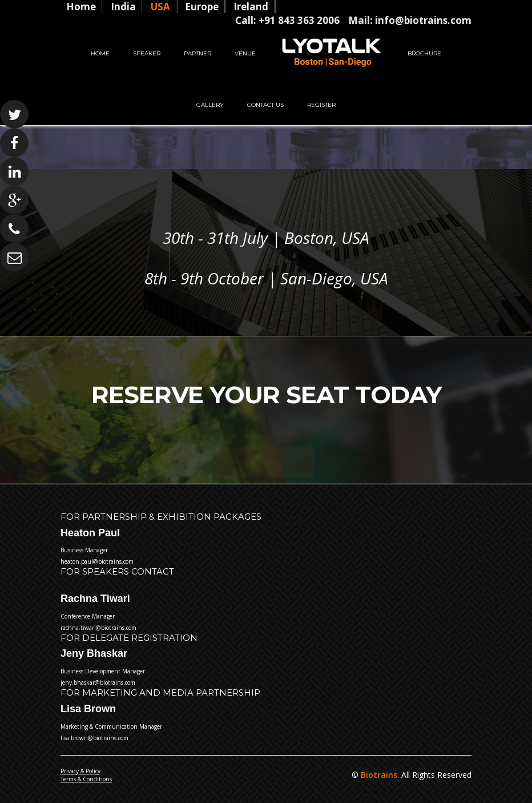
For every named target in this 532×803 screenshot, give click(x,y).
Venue (245, 53)
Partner (198, 53)
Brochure (424, 53)
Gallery (210, 105)
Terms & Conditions (86, 779)
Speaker (147, 53)
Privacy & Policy (80, 771)
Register (321, 105)
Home (100, 53)
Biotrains (378, 775)
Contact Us (265, 105)
